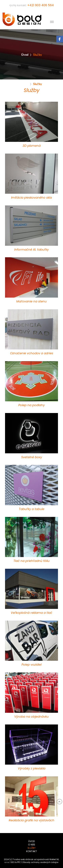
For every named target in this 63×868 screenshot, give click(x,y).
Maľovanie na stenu (32, 302)
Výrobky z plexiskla (32, 769)
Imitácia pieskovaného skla (32, 198)
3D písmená (32, 146)
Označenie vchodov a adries (32, 353)
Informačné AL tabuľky (32, 250)
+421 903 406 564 (40, 5)
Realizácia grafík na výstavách (32, 820)
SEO (13, 862)
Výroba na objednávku (32, 717)
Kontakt (32, 851)
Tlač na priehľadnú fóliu (32, 561)
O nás (32, 845)
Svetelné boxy (32, 457)
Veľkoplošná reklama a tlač (32, 613)
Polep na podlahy (32, 405)
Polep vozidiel (32, 665)
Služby (32, 848)
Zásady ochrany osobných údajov (40, 862)
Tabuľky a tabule (32, 509)
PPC (19, 862)
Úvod (25, 54)
